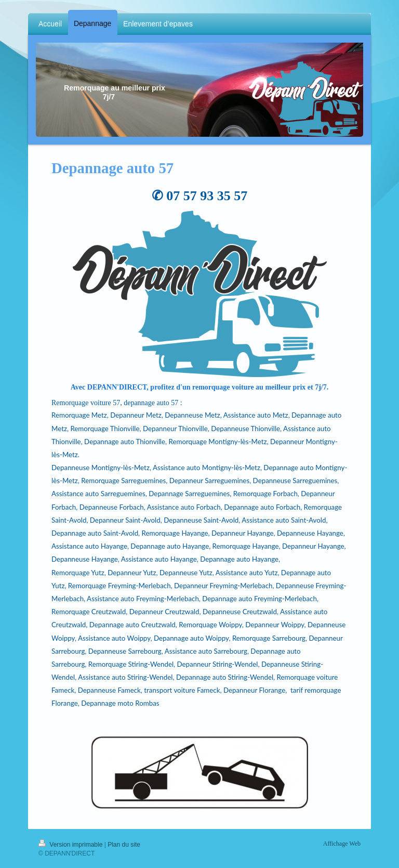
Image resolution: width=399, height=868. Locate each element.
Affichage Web (342, 844)
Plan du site (124, 845)
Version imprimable (71, 845)
